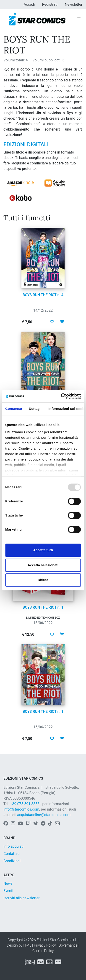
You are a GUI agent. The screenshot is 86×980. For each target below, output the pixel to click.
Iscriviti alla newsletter (22, 898)
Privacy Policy (45, 945)
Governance (68, 945)
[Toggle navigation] (79, 19)
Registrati (50, 4)
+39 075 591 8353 (25, 804)
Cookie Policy (43, 951)
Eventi (8, 891)
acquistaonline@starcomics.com (44, 815)
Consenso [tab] (14, 409)
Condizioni (12, 861)
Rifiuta (43, 580)
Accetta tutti (43, 550)
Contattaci (12, 854)
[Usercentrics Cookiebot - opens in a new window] (61, 396)
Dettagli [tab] (35, 409)
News (8, 883)
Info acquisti (13, 846)
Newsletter (74, 4)
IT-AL (27, 945)
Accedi (29, 4)
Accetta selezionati (43, 565)
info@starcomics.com (21, 809)
